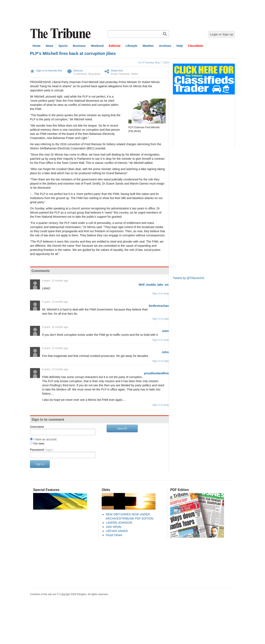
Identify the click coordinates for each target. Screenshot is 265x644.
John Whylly (114, 527)
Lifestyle (131, 46)
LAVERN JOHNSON (119, 523)
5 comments (80, 74)
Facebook (124, 74)
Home (37, 46)
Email (114, 74)
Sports (63, 46)
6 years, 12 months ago (55, 281)
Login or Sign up (222, 34)
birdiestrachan (159, 306)
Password (42, 450)
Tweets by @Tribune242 (189, 278)
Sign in (40, 464)
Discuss (78, 71)
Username (37, 427)
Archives (165, 46)
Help (179, 46)
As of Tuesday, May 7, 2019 (153, 63)
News (50, 46)
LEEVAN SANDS (117, 531)
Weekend (97, 46)
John (165, 331)
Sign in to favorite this (49, 71)
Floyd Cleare (114, 535)
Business (79, 46)
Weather (148, 46)
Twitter (134, 74)
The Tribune (61, 33)
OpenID (122, 428)
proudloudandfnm (156, 373)
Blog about (94, 74)
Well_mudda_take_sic (154, 285)
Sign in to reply (161, 294)
